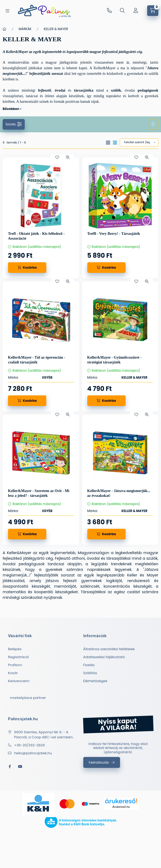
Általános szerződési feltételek (109, 649)
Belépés (15, 649)
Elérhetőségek (95, 681)
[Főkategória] (5, 29)
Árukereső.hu (121, 807)
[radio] (115, 143)
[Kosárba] (27, 268)
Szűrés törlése (153, 124)
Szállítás (90, 673)
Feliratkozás (99, 762)
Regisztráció (18, 657)
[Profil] (136, 11)
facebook (10, 767)
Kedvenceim (19, 681)
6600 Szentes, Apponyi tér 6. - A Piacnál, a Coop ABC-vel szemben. (44, 735)
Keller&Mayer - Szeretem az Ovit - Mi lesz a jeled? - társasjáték (39, 493)
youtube (20, 767)
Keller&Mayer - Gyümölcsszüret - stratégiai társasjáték (114, 360)
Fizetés (89, 665)
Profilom (15, 665)
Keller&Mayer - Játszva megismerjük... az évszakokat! (119, 493)
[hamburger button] (7, 11)
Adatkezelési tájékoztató (104, 657)
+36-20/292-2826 (109, 11)
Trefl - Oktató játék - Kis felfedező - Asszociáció (36, 236)
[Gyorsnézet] (68, 157)
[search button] (122, 11)
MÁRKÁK (25, 29)
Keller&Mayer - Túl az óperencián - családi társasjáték (37, 360)
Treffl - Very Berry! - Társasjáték (114, 234)
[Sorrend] (139, 142)
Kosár (13, 673)
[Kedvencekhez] (57, 157)
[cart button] (153, 11)
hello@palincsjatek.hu (33, 753)
